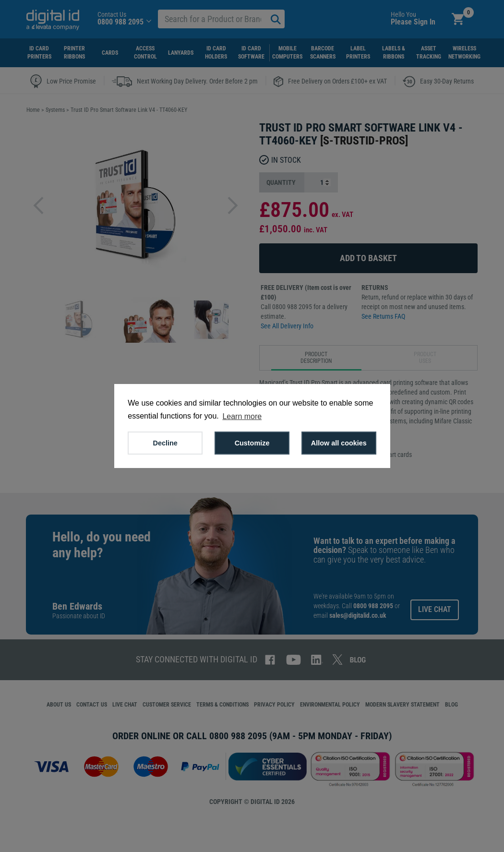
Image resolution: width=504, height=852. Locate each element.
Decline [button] (165, 443)
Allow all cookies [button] (339, 443)
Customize (252, 443)
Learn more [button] (242, 416)
